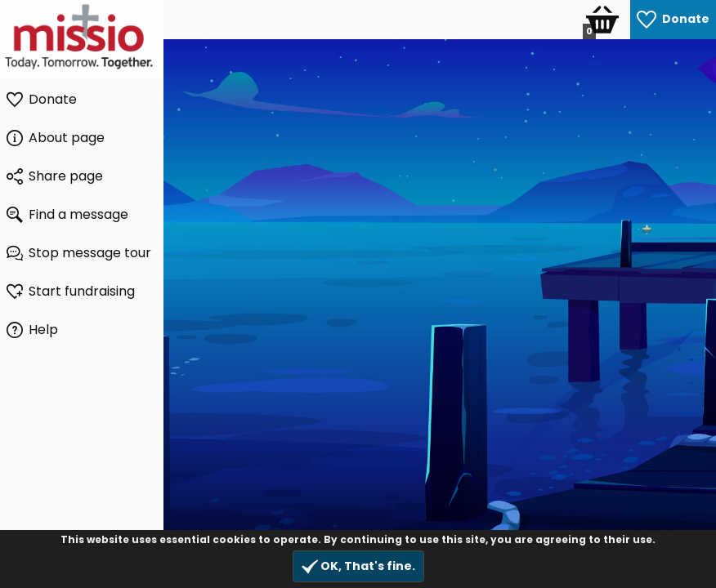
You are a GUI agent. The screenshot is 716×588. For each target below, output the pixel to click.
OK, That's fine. (358, 566)
